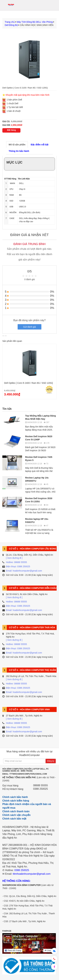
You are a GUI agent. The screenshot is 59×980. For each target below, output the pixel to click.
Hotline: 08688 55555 (16, 562)
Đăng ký (51, 761)
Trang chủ (10, 22)
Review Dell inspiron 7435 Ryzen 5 (39, 459)
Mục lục (14, 162)
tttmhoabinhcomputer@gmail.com (32, 874)
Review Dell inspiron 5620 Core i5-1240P (39, 438)
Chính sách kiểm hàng (16, 801)
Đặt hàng (11, 130)
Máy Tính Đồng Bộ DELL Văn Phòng (35, 22)
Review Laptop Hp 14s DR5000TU (37, 479)
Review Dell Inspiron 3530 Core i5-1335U (39, 500)
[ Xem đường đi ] (14, 558)
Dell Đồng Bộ (11, 25)
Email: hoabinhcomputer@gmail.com (24, 571)
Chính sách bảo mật (14, 819)
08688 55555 (41, 785)
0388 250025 (41, 789)
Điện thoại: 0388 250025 (18, 566)
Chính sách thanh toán (16, 811)
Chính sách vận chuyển (16, 815)
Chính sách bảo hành (15, 797)
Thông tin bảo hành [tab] (19, 151)
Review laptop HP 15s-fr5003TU (37, 521)
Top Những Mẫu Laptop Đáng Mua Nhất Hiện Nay (41, 417)
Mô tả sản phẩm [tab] (17, 145)
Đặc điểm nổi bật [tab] (39, 145)
